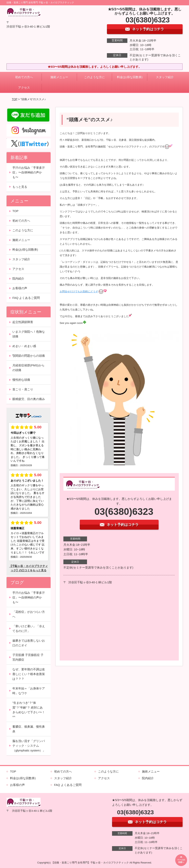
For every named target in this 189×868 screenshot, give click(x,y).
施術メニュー (59, 77)
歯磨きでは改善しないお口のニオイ (29, 643)
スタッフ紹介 (165, 77)
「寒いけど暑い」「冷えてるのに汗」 (29, 629)
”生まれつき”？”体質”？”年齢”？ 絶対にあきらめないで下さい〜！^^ (29, 710)
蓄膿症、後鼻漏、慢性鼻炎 (29, 729)
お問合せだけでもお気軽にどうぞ (79, 291)
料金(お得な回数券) (130, 77)
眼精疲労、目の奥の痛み (29, 399)
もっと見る (20, 187)
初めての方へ (24, 77)
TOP (15, 99)
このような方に (94, 77)
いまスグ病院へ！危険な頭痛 (29, 334)
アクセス (24, 88)
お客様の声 (20, 288)
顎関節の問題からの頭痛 (29, 356)
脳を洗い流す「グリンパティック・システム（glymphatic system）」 (29, 746)
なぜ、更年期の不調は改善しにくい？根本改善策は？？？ (29, 674)
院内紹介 (18, 278)
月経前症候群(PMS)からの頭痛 (28, 368)
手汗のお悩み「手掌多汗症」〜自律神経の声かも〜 (29, 172)
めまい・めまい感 (24, 346)
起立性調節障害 (23, 322)
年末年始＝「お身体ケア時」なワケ (29, 691)
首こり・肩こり (23, 389)
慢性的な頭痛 (21, 380)
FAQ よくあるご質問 (26, 298)
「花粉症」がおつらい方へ (29, 614)
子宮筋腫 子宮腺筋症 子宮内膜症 (28, 657)
